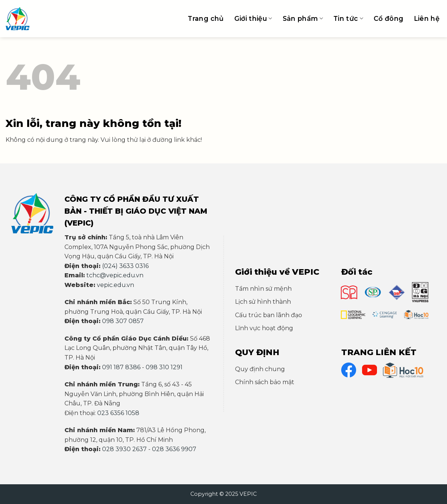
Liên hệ (427, 18)
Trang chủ (206, 18)
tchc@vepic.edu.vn (115, 275)
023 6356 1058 (118, 413)
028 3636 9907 (174, 449)
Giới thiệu (253, 18)
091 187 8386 (121, 367)
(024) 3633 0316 (125, 266)
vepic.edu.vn (115, 285)
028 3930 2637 (124, 449)
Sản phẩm (303, 18)
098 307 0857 (123, 321)
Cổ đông (388, 18)
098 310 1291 (164, 367)
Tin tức (348, 18)
